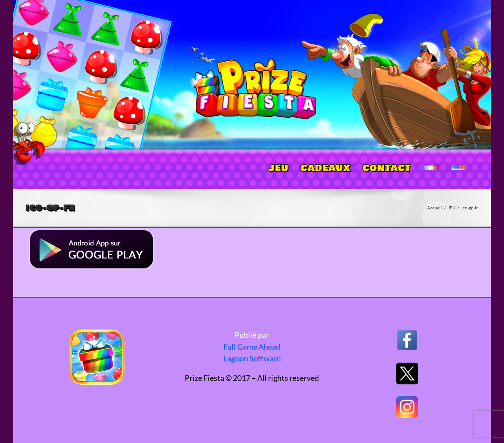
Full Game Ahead (252, 347)
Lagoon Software (252, 358)
